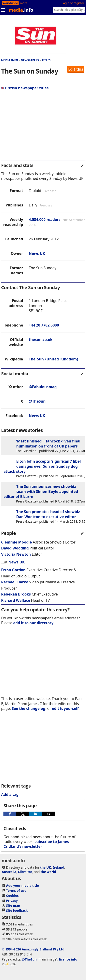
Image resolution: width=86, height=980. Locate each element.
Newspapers (30, 60)
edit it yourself (65, 708)
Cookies (12, 896)
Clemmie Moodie (17, 542)
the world (48, 872)
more (24, 3)
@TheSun (37, 401)
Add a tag (10, 794)
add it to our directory (33, 623)
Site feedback (17, 910)
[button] (10, 814)
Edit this (76, 69)
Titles (46, 60)
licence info (68, 959)
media (21, 10)
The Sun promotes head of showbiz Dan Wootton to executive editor (48, 514)
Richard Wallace (16, 600)
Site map (13, 905)
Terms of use (16, 891)
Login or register (73, 3)
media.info (10, 60)
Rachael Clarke (15, 582)
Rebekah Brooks (16, 594)
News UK (37, 253)
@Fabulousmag (43, 387)
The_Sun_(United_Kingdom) (53, 359)
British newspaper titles (25, 88)
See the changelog (28, 708)
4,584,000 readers (44, 220)
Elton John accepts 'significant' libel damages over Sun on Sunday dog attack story (42, 466)
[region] (43, 127)
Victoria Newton (16, 554)
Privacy (12, 901)
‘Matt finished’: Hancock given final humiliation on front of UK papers (48, 444)
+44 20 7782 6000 (44, 325)
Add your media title (23, 885)
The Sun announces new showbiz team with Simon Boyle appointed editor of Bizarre (41, 491)
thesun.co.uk (40, 340)
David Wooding (15, 548)
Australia (9, 872)
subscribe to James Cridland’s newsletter (36, 844)
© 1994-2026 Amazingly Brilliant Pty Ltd (33, 949)
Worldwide (10, 3)
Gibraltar (25, 872)
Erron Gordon (13, 570)
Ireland (58, 867)
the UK (46, 867)
